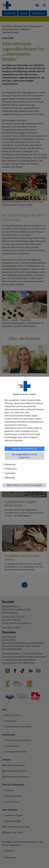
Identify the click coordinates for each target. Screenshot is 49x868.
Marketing (10, 478)
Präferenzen (11, 469)
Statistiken (10, 473)
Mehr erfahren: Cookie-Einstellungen (24, 485)
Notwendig (10, 464)
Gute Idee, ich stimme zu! (25, 449)
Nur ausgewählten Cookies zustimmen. (25, 456)
